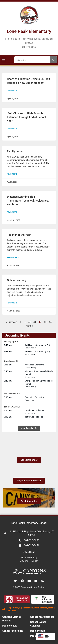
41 (35, 322)
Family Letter (15, 151)
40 (30, 322)
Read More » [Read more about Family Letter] (13, 174)
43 (45, 322)
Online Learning (17, 280)
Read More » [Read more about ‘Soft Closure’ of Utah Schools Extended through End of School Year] (13, 129)
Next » (29, 326)
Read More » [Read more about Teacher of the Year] (13, 258)
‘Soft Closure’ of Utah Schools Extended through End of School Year (26, 117)
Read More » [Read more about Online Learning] (13, 303)
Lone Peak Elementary (29, 31)
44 (50, 322)
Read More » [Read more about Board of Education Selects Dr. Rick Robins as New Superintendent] (13, 91)
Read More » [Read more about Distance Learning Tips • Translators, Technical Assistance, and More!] (13, 212)
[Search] (53, 60)
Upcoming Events (17, 335)
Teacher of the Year (19, 235)
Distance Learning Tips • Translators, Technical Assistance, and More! (28, 201)
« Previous (11, 322)
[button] (4, 60)
